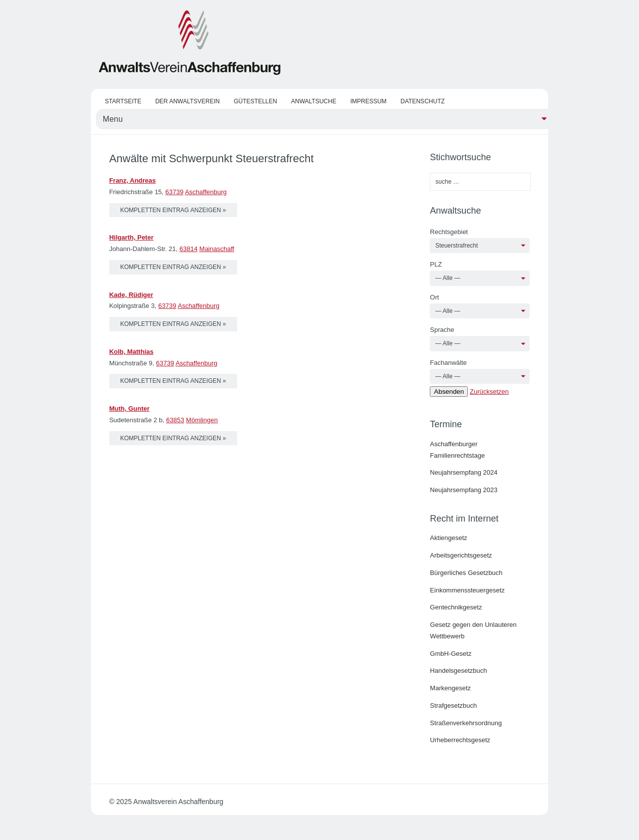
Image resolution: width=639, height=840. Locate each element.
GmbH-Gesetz (451, 654)
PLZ (436, 264)
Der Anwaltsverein (187, 101)
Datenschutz (422, 101)
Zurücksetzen (489, 392)
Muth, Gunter (130, 409)
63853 (175, 420)
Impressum (369, 101)
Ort (434, 297)
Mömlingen (202, 420)
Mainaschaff (217, 249)
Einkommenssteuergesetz (467, 590)
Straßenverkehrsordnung (466, 723)
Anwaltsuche (314, 101)
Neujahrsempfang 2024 (464, 472)
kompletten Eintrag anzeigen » (173, 210)
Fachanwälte (448, 363)
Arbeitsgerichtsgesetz (461, 555)
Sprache (442, 330)
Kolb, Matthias (132, 352)
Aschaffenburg (206, 192)
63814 (189, 249)
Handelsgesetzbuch (458, 671)
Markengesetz (450, 688)
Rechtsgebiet (449, 232)
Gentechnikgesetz (456, 607)
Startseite (123, 101)
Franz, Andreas (133, 180)
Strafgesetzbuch (453, 705)
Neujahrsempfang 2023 (464, 490)
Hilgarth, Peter (132, 237)
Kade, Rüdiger (131, 295)
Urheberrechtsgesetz (460, 740)
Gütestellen (255, 101)
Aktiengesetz (448, 538)
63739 (174, 192)
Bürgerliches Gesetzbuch (466, 573)
